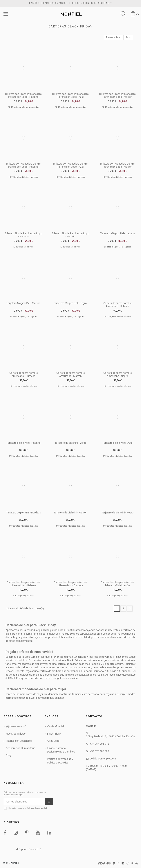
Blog (8, 755)
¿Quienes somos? (16, 726)
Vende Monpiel (55, 726)
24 (128, 37)
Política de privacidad (37, 808)
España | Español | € (28, 849)
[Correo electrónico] (25, 802)
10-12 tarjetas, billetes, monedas (23, 177)
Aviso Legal (54, 741)
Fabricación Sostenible (19, 741)
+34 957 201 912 (99, 744)
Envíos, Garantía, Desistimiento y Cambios (61, 750)
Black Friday (54, 734)
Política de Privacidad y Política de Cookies (60, 761)
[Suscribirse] (49, 802)
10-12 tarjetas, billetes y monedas (23, 107)
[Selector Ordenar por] (113, 37)
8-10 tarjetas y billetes (23, 596)
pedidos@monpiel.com (103, 759)
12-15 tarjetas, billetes (23, 247)
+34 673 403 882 (99, 751)
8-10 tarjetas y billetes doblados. (23, 456)
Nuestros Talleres (16, 734)
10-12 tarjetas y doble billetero (117, 317)
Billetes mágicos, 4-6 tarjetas (117, 247)
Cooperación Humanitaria (21, 748)
